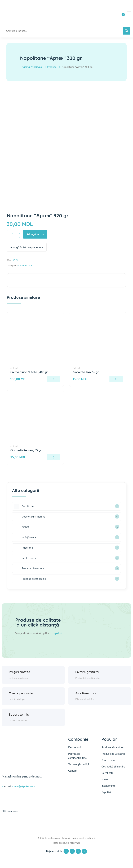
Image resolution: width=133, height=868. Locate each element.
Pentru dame (109, 760)
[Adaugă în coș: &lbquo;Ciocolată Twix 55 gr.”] (116, 379)
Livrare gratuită (87, 672)
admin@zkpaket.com (23, 786)
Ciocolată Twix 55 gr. (86, 372)
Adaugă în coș (35, 234)
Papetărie (107, 792)
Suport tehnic (19, 715)
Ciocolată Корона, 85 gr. (26, 450)
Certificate (107, 773)
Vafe (30, 266)
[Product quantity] (15, 234)
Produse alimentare (112, 747)
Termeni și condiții (79, 764)
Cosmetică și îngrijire (113, 766)
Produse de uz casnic (113, 754)
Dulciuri (23, 266)
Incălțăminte (108, 786)
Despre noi (74, 747)
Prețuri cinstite (20, 672)
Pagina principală (31, 67)
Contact (73, 771)
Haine (105, 779)
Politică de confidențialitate (77, 756)
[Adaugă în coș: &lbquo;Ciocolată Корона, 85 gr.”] (54, 457)
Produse (52, 67)
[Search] (127, 31)
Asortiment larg (87, 693)
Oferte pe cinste (21, 693)
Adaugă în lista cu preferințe (27, 247)
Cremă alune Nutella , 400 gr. (30, 372)
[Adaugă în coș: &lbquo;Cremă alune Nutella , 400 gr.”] (54, 379)
